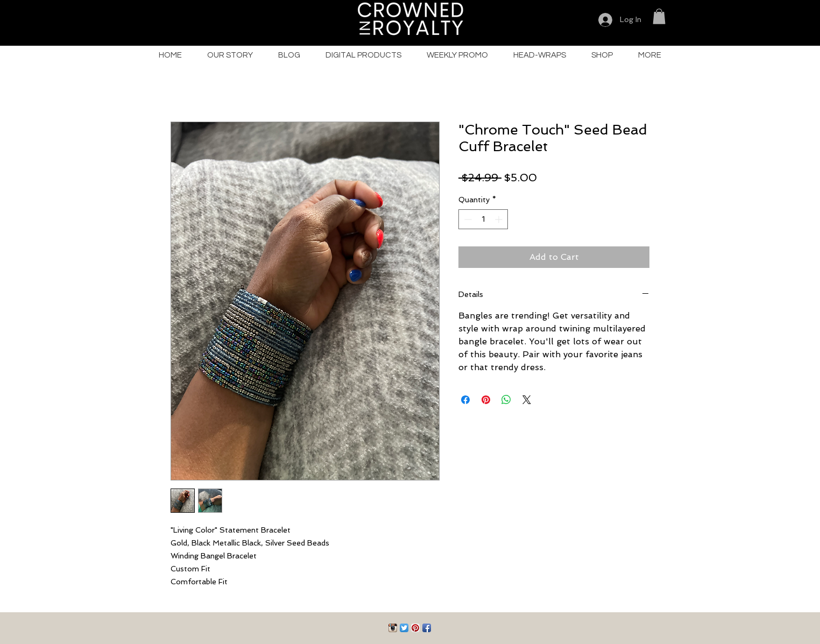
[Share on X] (527, 400)
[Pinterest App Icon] (415, 628)
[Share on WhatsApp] (506, 400)
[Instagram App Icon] (393, 628)
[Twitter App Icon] (404, 628)
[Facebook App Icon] (427, 628)
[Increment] (500, 219)
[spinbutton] (483, 219)
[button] (659, 16)
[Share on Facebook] (465, 400)
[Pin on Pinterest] (486, 400)
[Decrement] (467, 219)
